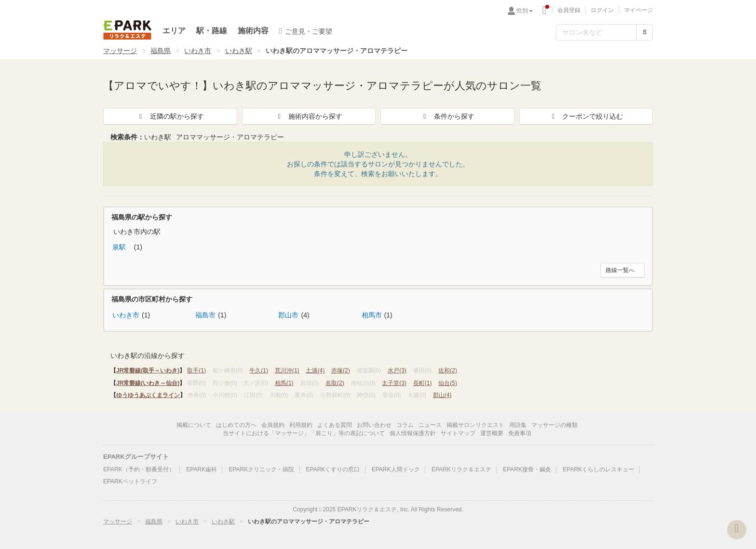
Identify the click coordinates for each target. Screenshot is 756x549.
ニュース (430, 425)
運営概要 (492, 433)
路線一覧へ (620, 270)
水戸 (397, 371)
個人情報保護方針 (413, 433)
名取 (335, 383)
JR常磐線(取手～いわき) (148, 371)
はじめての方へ (236, 425)
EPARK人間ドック (396, 469)
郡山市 (288, 315)
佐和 (448, 371)
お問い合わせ (374, 425)
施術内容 (253, 31)
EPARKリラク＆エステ (127, 30)
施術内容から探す (309, 116)
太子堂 (394, 383)
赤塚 (341, 371)
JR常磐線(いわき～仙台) (148, 383)
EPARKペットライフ (130, 481)
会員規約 (273, 425)
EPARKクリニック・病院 (261, 469)
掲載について (194, 425)
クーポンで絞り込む (586, 116)
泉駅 (120, 247)
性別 (525, 11)
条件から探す (447, 116)
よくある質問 (335, 425)
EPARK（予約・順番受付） (139, 469)
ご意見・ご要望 (306, 31)
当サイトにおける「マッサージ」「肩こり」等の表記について (304, 433)
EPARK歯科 (202, 469)
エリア (174, 31)
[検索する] (645, 32)
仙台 (448, 383)
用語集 (518, 425)
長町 (423, 383)
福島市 (205, 315)
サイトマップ (458, 433)
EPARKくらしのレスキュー (598, 469)
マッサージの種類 (554, 425)
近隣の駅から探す (170, 116)
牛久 (259, 371)
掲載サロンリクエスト (475, 425)
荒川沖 (287, 371)
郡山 (442, 395)
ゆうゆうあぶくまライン (148, 395)
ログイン (602, 10)
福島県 (161, 51)
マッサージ (120, 51)
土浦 (315, 371)
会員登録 (569, 10)
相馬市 (372, 315)
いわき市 (198, 51)
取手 (196, 371)
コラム (405, 425)
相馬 (284, 383)
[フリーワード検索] (596, 32)
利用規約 (301, 425)
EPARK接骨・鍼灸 (527, 469)
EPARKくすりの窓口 (333, 469)
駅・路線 (212, 31)
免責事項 (520, 433)
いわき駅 (239, 51)
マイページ (638, 10)
